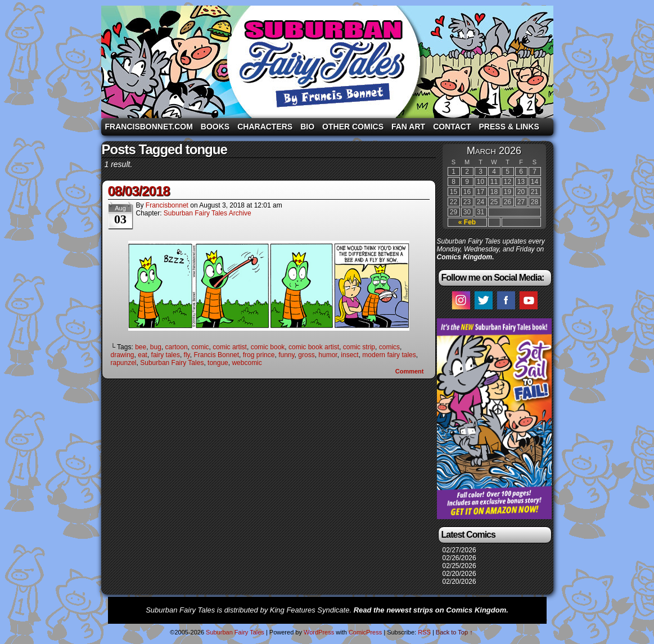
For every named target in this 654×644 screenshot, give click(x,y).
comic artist (230, 347)
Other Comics (353, 127)
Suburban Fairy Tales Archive (208, 213)
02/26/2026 (459, 558)
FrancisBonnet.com (149, 127)
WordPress (319, 632)
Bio (307, 127)
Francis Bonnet (216, 355)
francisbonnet (167, 205)
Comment (410, 371)
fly (187, 355)
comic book (268, 347)
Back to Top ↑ (454, 632)
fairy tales (166, 355)
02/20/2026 (459, 574)
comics (389, 347)
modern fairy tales (389, 355)
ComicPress (365, 632)
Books (215, 127)
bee (141, 347)
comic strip (359, 347)
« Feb (467, 222)
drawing (123, 355)
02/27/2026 (459, 550)
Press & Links (509, 127)
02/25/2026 (459, 566)
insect (349, 355)
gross (306, 355)
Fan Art (408, 127)
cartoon (177, 347)
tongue (218, 363)
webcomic (247, 363)
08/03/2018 (139, 191)
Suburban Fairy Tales (327, 62)
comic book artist (314, 347)
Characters (265, 127)
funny (286, 355)
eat (143, 355)
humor (328, 355)
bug (156, 347)
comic (200, 347)
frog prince (259, 355)
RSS (424, 632)
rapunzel (124, 363)
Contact (452, 127)
